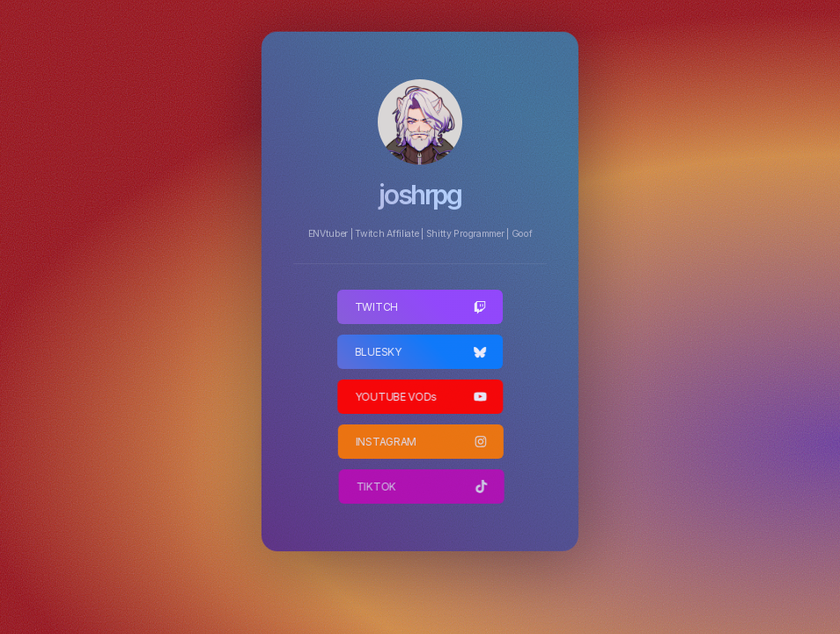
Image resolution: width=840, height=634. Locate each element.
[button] (420, 308)
